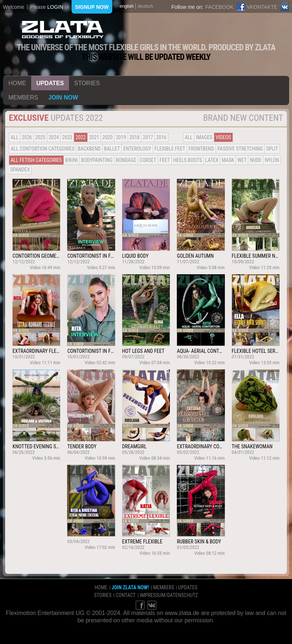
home (17, 83)
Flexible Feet (170, 149)
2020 (107, 137)
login (55, 7)
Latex (212, 160)
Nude (256, 160)
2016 (161, 137)
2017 (148, 137)
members (23, 97)
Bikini (72, 160)
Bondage (126, 160)
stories (87, 83)
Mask (228, 160)
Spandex (20, 170)
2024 (54, 137)
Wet (242, 160)
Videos (223, 137)
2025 (40, 137)
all (14, 137)
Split (272, 149)
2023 (67, 137)
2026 (27, 137)
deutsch (145, 6)
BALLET (112, 149)
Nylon (272, 160)
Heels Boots (187, 160)
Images (204, 137)
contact (126, 595)
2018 (135, 137)
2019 (121, 137)
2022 (81, 137)
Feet (165, 160)
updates (50, 83)
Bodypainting (97, 160)
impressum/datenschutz (169, 595)
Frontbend (201, 149)
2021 (94, 137)
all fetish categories (36, 160)
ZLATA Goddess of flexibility (63, 30)
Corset (148, 160)
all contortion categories (43, 149)
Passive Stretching (240, 149)
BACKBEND (89, 149)
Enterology (137, 149)
